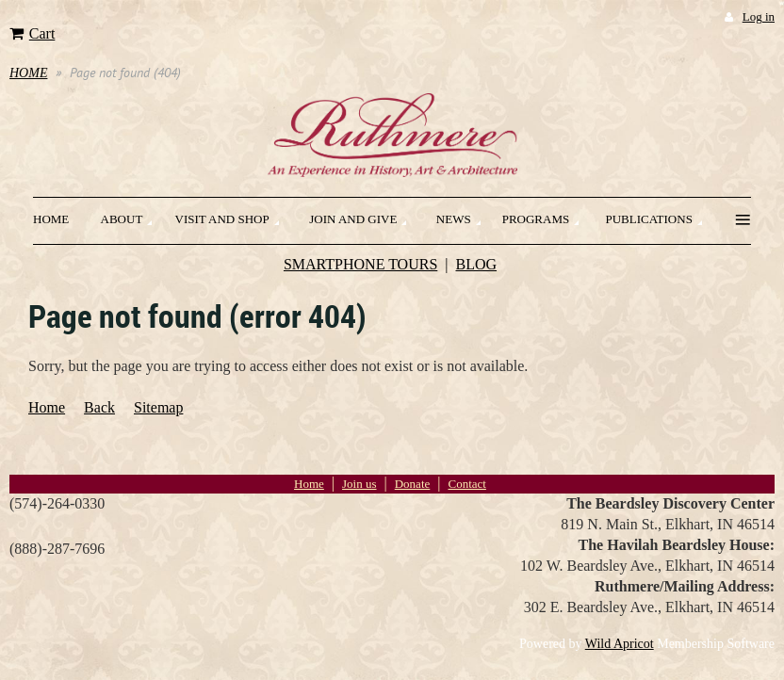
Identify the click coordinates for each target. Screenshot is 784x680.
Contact (466, 484)
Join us (359, 484)
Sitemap (158, 407)
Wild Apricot (620, 644)
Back (99, 407)
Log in (759, 16)
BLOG (477, 264)
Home (47, 407)
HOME (28, 73)
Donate (413, 484)
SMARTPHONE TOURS (360, 264)
